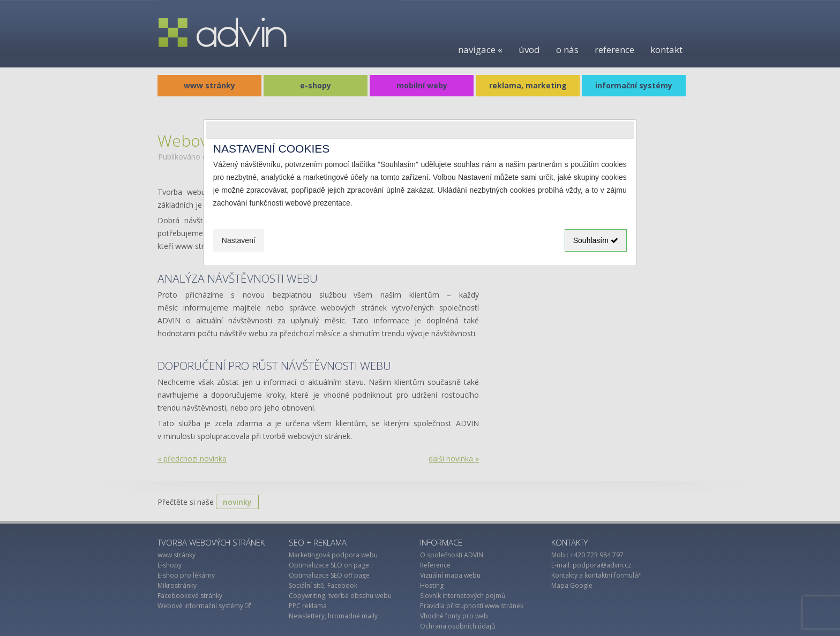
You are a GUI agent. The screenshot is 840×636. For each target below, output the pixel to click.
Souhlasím (596, 240)
